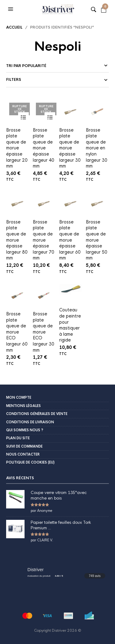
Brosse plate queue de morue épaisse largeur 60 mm (70, 240)
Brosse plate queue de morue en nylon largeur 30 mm (97, 148)
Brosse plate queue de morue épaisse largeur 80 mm (17, 240)
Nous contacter (23, 454)
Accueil (14, 27)
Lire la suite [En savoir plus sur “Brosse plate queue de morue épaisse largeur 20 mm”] (23, 118)
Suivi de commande (24, 446)
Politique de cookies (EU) (30, 462)
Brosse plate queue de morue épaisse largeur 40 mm (44, 148)
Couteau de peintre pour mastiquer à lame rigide (70, 325)
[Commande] (57, 66)
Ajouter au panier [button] (77, 118)
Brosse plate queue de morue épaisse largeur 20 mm (17, 148)
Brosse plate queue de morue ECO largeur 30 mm (44, 332)
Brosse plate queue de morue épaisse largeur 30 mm (70, 148)
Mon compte (19, 397)
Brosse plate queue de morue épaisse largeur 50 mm (97, 240)
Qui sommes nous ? (25, 430)
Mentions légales (23, 406)
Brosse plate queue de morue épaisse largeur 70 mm (44, 240)
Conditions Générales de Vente (37, 414)
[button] (11, 9)
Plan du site (18, 438)
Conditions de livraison (30, 422)
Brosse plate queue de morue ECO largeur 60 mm (17, 332)
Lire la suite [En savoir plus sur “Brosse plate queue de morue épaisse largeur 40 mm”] (50, 118)
